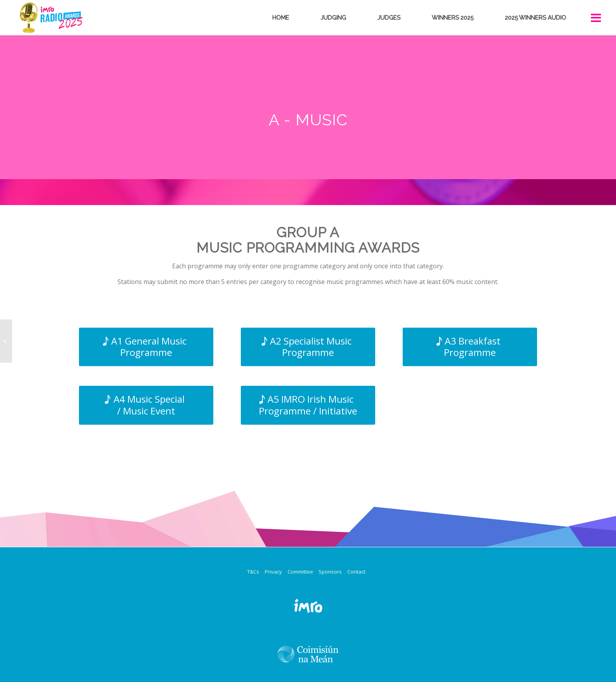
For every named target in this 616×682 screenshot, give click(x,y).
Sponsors (330, 572)
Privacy (273, 572)
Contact (356, 572)
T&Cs (253, 572)
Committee (300, 572)
